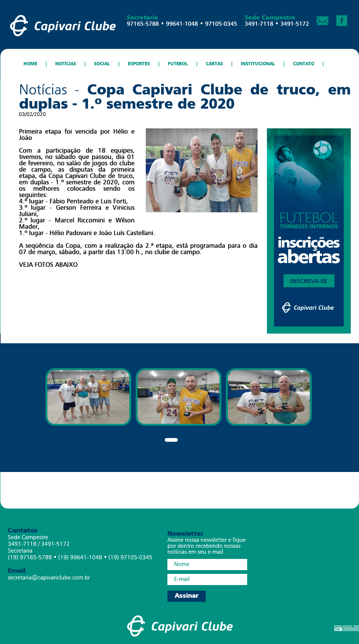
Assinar (187, 596)
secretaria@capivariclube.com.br (49, 578)
